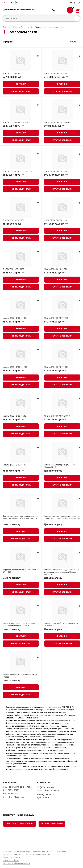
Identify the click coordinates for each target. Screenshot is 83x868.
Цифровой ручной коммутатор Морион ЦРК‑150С (19, 571)
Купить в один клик (21, 91)
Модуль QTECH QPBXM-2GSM (15, 416)
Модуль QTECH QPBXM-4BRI (56, 367)
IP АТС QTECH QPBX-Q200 (13, 220)
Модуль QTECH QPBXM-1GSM (15, 465)
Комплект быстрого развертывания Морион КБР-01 (59, 466)
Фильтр (73, 42)
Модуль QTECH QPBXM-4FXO (15, 367)
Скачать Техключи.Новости (20, 824)
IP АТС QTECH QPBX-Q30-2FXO (57, 122)
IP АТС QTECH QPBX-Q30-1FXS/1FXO (18, 171)
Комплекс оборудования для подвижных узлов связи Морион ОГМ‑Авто (20, 624)
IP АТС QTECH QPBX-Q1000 (55, 220)
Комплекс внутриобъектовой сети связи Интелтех (61, 624)
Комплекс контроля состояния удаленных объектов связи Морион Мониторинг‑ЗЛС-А (20, 518)
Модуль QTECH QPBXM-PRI (55, 269)
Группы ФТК (15, 857)
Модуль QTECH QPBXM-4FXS (56, 318)
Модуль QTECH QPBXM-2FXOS (57, 416)
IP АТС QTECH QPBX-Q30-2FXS (15, 122)
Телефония (40, 27)
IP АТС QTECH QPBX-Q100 (13, 269)
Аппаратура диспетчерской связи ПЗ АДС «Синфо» (20, 676)
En (17, 3)
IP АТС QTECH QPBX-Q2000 (55, 171)
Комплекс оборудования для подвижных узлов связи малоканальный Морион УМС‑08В (61, 572)
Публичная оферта (11, 860)
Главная (7, 27)
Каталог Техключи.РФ (23, 27)
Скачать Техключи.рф (52, 824)
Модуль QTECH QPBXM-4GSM (15, 318)
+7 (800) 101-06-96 (53, 10)
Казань (7, 3)
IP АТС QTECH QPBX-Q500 (13, 73)
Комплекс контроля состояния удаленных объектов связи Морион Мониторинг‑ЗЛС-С (62, 518)
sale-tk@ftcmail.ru (45, 794)
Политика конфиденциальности (17, 863)
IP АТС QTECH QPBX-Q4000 (55, 73)
